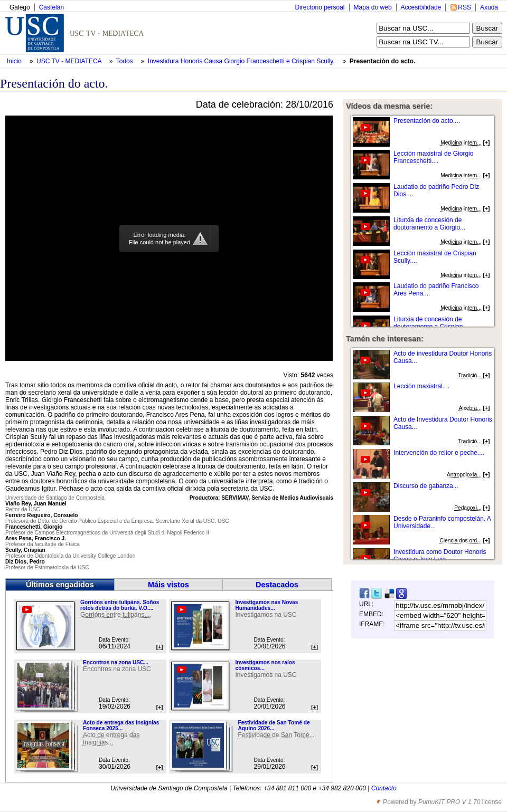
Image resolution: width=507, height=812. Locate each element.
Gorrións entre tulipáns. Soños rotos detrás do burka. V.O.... (120, 605)
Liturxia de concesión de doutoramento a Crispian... (431, 323)
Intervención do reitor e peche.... (439, 453)
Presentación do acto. (383, 61)
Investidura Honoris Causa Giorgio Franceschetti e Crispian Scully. (242, 61)
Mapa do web (373, 7)
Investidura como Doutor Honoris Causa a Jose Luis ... (440, 556)
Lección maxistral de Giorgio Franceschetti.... (433, 157)
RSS (464, 7)
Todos (125, 61)
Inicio (15, 61)
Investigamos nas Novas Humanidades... (266, 605)
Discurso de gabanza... (426, 486)
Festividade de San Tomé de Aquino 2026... (274, 725)
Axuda (489, 7)
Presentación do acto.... (427, 121)
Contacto (384, 788)
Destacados (277, 585)
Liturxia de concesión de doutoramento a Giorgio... (429, 224)
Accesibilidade (421, 7)
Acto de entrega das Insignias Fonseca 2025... (121, 725)
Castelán (51, 7)
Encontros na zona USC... (116, 662)
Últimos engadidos (60, 585)
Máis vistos (168, 585)
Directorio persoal (320, 7)
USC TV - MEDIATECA (70, 61)
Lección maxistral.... (421, 386)
